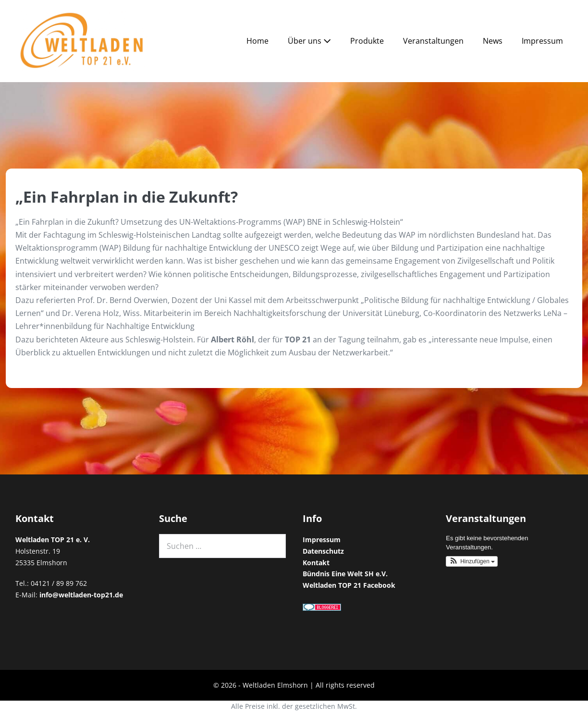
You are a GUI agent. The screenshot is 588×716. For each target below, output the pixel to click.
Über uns (309, 41)
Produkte (367, 41)
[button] (472, 561)
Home (257, 41)
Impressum (542, 41)
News (493, 41)
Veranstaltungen (433, 41)
